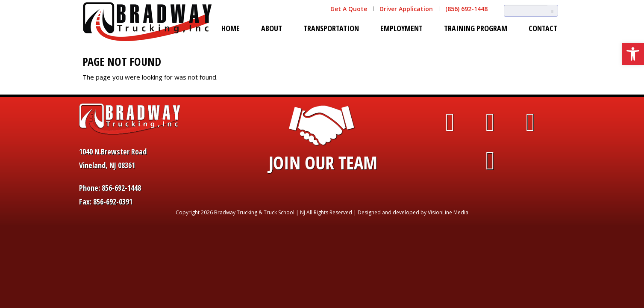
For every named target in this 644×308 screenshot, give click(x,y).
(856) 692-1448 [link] (466, 9)
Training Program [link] (476, 28)
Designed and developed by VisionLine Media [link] (413, 212)
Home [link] (231, 28)
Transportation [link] (331, 28)
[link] (633, 54)
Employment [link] (401, 28)
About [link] (272, 28)
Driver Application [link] (406, 9)
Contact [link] (543, 28)
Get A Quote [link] (349, 9)
